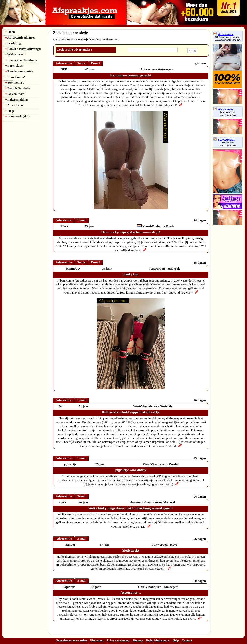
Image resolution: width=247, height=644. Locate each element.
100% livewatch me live (228, 144)
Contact (187, 640)
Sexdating (13, 43)
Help (9, 111)
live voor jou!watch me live (228, 114)
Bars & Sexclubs (17, 88)
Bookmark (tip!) (17, 116)
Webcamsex (15, 54)
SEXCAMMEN (224, 140)
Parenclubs (14, 66)
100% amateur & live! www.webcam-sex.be (228, 39)
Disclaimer (97, 640)
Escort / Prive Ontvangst (23, 49)
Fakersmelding (16, 99)
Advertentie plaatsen (20, 37)
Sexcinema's (14, 83)
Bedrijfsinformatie (158, 640)
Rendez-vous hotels (19, 71)
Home (10, 32)
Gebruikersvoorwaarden (71, 640)
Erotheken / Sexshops (21, 60)
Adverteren (14, 105)
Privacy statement (118, 640)
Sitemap (138, 640)
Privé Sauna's (15, 77)
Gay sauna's (14, 94)
